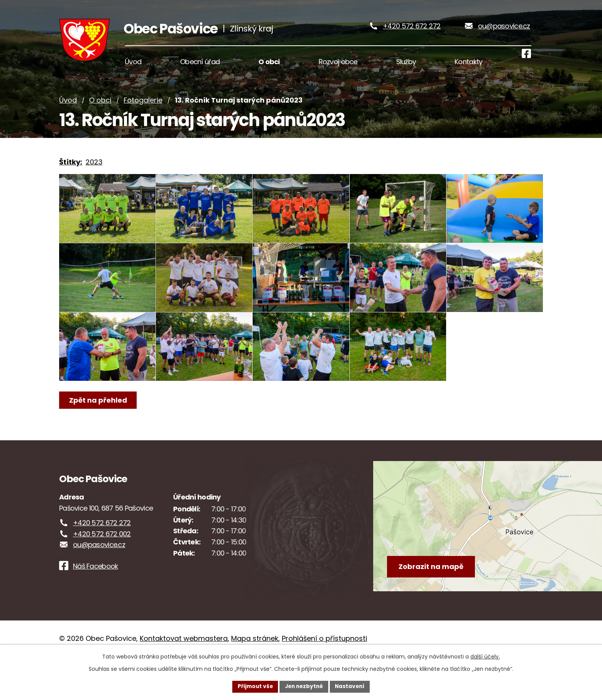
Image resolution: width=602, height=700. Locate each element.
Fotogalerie (143, 109)
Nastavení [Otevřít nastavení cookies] (352, 686)
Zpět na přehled (98, 433)
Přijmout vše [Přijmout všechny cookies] (253, 686)
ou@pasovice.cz (504, 30)
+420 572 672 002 (102, 567)
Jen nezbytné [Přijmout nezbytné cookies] (304, 686)
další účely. (485, 656)
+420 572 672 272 (412, 30)
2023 (94, 170)
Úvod (68, 109)
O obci (100, 109)
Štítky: (71, 170)
